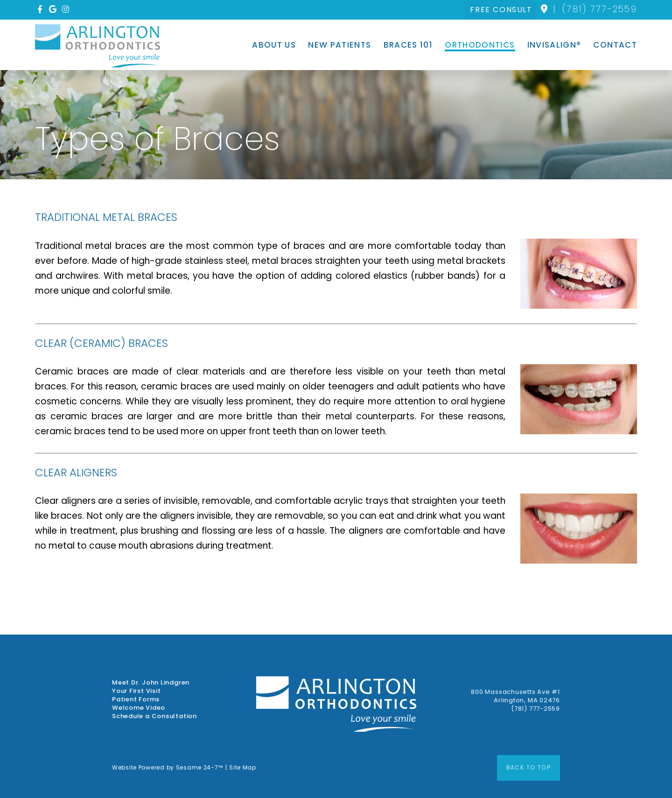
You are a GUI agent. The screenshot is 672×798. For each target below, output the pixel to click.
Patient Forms (136, 699)
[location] (545, 9)
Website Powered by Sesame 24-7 (167, 767)
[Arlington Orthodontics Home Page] (98, 46)
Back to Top (528, 767)
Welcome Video (139, 708)
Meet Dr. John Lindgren (151, 683)
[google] (54, 10)
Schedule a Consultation (154, 716)
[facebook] (41, 10)
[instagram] (67, 10)
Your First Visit (136, 691)
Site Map (243, 767)
